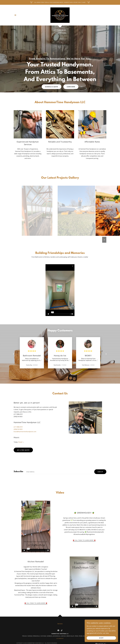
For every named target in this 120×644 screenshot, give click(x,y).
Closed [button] (20, 442)
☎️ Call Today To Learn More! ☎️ (84, 540)
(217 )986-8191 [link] (18, 427)
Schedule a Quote (51, 87)
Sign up (100, 472)
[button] (15, 15)
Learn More (71, 87)
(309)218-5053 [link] (18, 429)
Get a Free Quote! (23, 450)
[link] (60, 15)
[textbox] (59, 472)
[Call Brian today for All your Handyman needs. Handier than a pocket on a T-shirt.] (60, 2)
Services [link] (60, 624)
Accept (101, 638)
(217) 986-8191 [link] (60, 638)
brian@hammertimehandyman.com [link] (25, 432)
